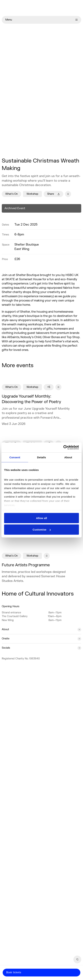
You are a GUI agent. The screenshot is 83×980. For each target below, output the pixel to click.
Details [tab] (41, 457)
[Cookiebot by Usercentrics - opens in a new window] (63, 448)
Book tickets (14, 972)
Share (53, 194)
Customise (42, 530)
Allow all (41, 518)
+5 (49, 387)
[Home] (41, 8)
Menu (41, 20)
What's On (11, 194)
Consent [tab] (15, 457)
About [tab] (68, 457)
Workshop (32, 194)
